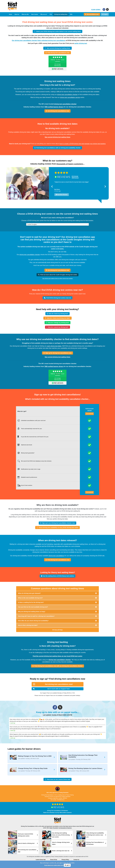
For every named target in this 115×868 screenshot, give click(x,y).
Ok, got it (67, 865)
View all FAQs (58, 630)
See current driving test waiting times (58, 137)
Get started (90, 414)
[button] (52, 186)
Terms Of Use (54, 860)
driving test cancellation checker (67, 95)
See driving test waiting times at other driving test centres (57, 278)
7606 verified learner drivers (54, 107)
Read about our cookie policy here (54, 865)
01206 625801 (96, 10)
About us (17, 14)
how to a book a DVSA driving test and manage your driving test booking (82, 144)
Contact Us (76, 860)
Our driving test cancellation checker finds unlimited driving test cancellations (39, 40)
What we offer (25, 14)
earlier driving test (81, 43)
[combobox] (57, 224)
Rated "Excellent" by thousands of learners (61, 828)
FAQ (51, 14)
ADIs (71, 14)
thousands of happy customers (70, 164)
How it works (35, 14)
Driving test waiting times (61, 14)
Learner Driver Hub (41, 860)
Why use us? (44, 14)
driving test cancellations (56, 556)
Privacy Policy (65, 860)
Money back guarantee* (28, 453)
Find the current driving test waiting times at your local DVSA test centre (58, 656)
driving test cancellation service (70, 97)
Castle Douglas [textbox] (32, 224)
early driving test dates (54, 346)
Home (10, 14)
